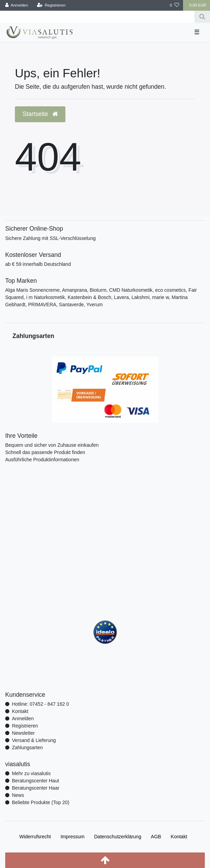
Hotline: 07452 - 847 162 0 (40, 704)
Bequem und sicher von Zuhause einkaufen (52, 445)
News (18, 795)
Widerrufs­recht (35, 837)
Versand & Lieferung (34, 740)
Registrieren (25, 726)
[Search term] (97, 17)
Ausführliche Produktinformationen (42, 460)
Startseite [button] (40, 114)
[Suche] (202, 17)
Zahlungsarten (27, 748)
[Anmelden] (17, 5)
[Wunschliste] (175, 5)
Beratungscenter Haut (35, 781)
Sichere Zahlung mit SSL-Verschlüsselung (50, 238)
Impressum (72, 837)
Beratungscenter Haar (35, 788)
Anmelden (23, 718)
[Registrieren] (51, 5)
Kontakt (20, 711)
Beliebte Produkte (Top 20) (40, 802)
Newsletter (23, 733)
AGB (156, 837)
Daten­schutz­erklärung (118, 837)
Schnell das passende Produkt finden (45, 452)
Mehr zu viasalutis (31, 773)
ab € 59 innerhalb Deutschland (38, 264)
